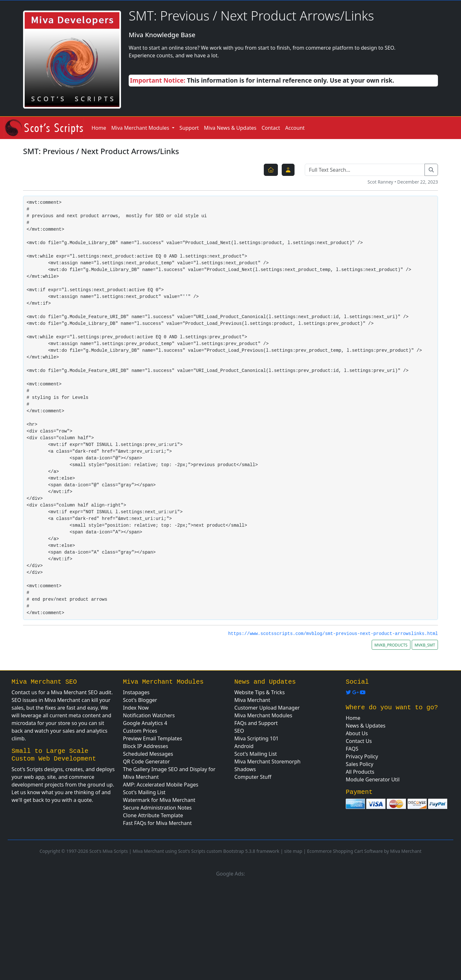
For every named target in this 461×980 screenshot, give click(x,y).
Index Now (136, 708)
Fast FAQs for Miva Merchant (157, 823)
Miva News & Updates (230, 128)
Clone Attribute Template (153, 815)
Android (244, 746)
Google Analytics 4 (145, 723)
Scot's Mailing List (144, 792)
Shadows (245, 769)
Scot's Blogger (140, 700)
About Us (357, 733)
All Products (360, 772)
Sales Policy (360, 764)
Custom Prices (140, 731)
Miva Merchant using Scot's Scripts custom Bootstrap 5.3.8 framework (206, 851)
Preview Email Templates (153, 738)
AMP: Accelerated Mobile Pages (161, 785)
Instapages (136, 692)
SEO (239, 731)
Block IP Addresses (146, 746)
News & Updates (366, 726)
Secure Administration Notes (157, 808)
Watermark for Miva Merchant (159, 800)
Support (189, 128)
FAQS (352, 749)
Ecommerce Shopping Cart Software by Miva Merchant (364, 851)
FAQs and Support (256, 723)
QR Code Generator (146, 762)
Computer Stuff (253, 777)
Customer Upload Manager (267, 708)
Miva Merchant (252, 700)
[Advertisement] (230, 927)
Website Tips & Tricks (259, 692)
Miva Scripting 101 (256, 738)
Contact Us (359, 741)
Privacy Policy (362, 756)
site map (293, 851)
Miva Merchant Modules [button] (141, 128)
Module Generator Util (373, 779)
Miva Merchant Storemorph (267, 762)
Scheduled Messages (148, 754)
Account (295, 128)
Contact (271, 128)
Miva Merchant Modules (263, 715)
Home (99, 128)
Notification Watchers (149, 715)
